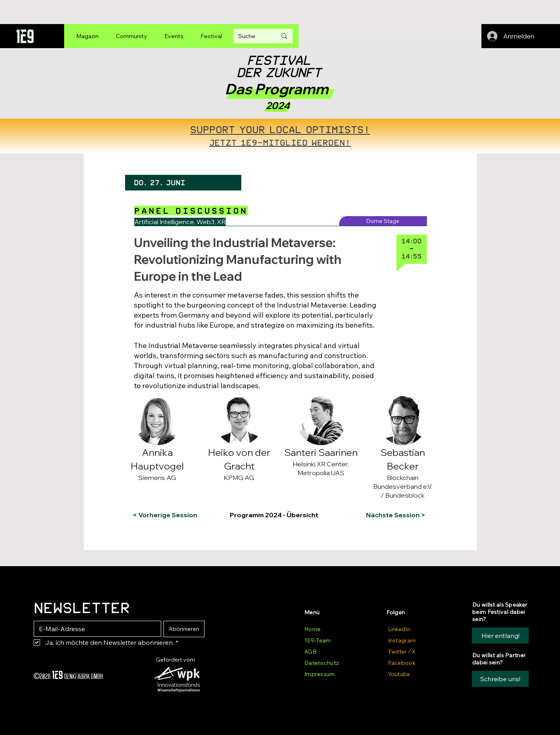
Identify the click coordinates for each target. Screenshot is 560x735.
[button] (165, 403)
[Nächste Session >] (394, 515)
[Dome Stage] (383, 221)
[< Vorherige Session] (165, 515)
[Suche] (251, 36)
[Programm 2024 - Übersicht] (279, 515)
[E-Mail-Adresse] (95, 629)
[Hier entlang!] (500, 636)
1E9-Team (317, 640)
